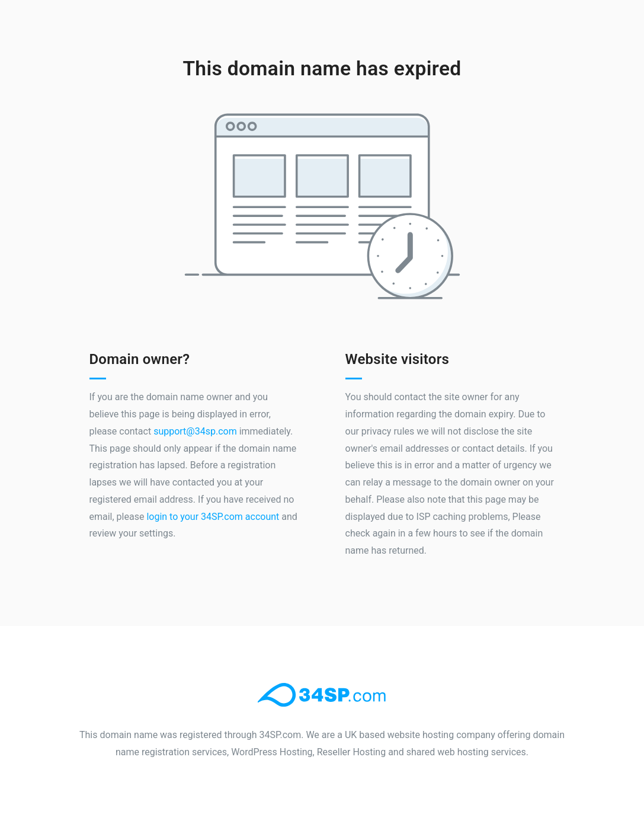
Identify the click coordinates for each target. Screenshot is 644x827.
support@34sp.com (195, 431)
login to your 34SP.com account (213, 517)
